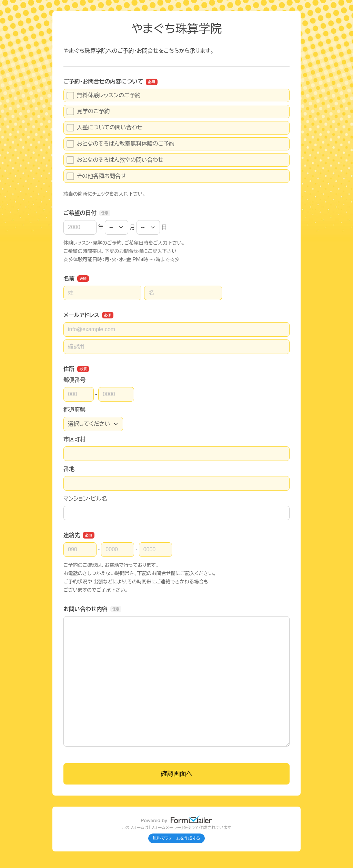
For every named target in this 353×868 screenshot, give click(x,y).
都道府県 (74, 410)
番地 (69, 469)
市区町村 (74, 439)
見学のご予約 (88, 111)
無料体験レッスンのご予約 (104, 96)
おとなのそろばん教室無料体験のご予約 (120, 144)
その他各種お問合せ (96, 176)
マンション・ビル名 (85, 499)
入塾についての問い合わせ (104, 128)
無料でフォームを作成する (176, 838)
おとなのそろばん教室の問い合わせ (115, 160)
